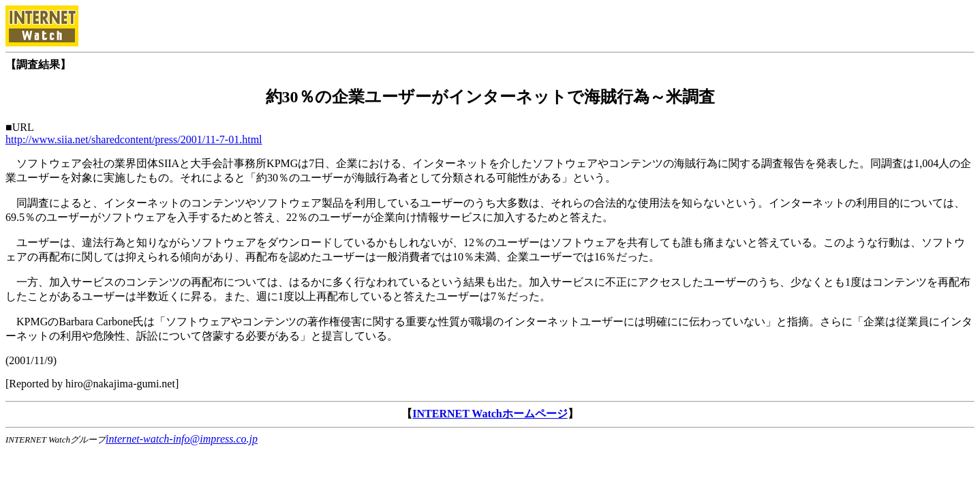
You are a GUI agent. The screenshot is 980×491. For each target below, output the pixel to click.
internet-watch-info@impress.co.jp (182, 439)
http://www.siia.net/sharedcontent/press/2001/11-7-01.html (134, 139)
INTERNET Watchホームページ (490, 414)
